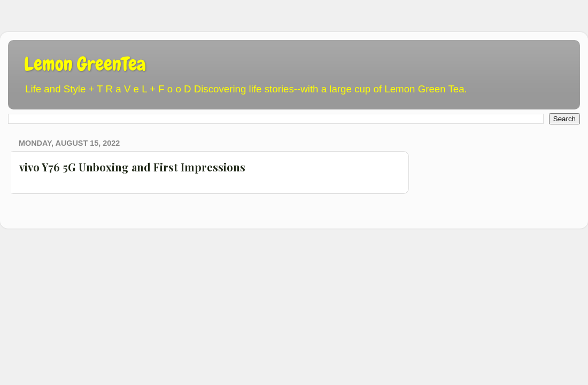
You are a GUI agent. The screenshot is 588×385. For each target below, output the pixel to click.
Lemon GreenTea (85, 64)
